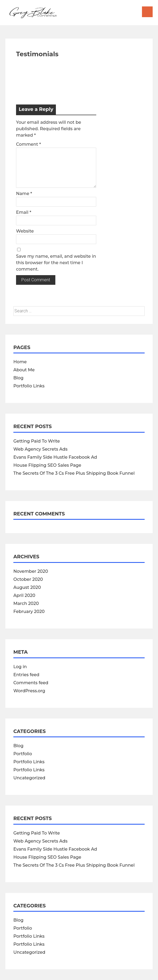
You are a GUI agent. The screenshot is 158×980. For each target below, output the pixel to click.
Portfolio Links (29, 386)
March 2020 (26, 603)
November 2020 (31, 571)
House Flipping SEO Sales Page (47, 465)
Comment (28, 144)
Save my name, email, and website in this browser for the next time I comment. (56, 263)
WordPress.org (29, 691)
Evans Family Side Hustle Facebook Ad (55, 457)
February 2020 (29, 611)
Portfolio (23, 754)
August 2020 (27, 587)
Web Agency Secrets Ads (40, 449)
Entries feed (26, 675)
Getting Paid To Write (37, 441)
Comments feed (31, 683)
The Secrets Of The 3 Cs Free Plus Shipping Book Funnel (74, 473)
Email (24, 212)
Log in (20, 667)
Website (25, 231)
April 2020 (24, 595)
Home (20, 362)
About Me (24, 370)
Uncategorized (29, 778)
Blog (18, 378)
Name (24, 194)
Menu (147, 12)
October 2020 (28, 579)
